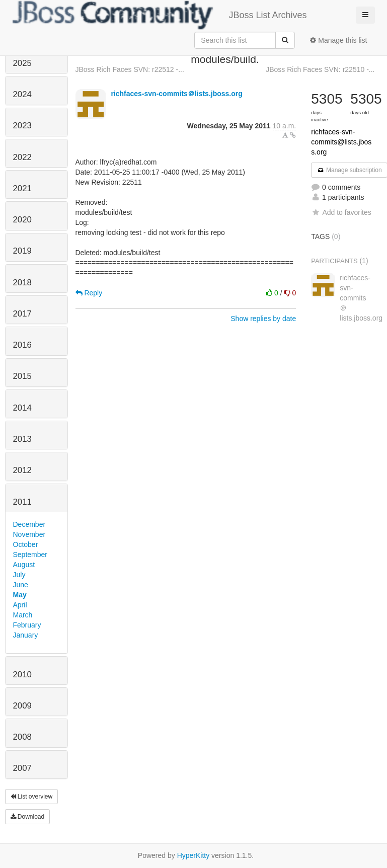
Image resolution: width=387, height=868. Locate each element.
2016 (22, 345)
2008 (22, 737)
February (27, 625)
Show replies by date (263, 319)
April (20, 605)
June (21, 585)
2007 (22, 768)
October (26, 544)
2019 (22, 251)
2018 (22, 283)
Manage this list (338, 40)
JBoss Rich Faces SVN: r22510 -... (320, 69)
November (29, 534)
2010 (22, 675)
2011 (22, 502)
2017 (22, 314)
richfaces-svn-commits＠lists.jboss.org (176, 94)
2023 (22, 126)
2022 (22, 157)
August (24, 565)
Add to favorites (341, 212)
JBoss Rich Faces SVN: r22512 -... (130, 69)
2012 (22, 470)
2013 (22, 439)
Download (28, 817)
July (19, 575)
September (30, 555)
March (23, 615)
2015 (22, 376)
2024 (22, 94)
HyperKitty (193, 855)
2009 (22, 706)
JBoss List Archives (160, 15)
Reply (89, 293)
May (20, 595)
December (29, 524)
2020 (22, 220)
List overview (32, 797)
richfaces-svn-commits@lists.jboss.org (341, 142)
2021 (22, 188)
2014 (22, 408)
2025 (22, 63)
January (26, 635)
